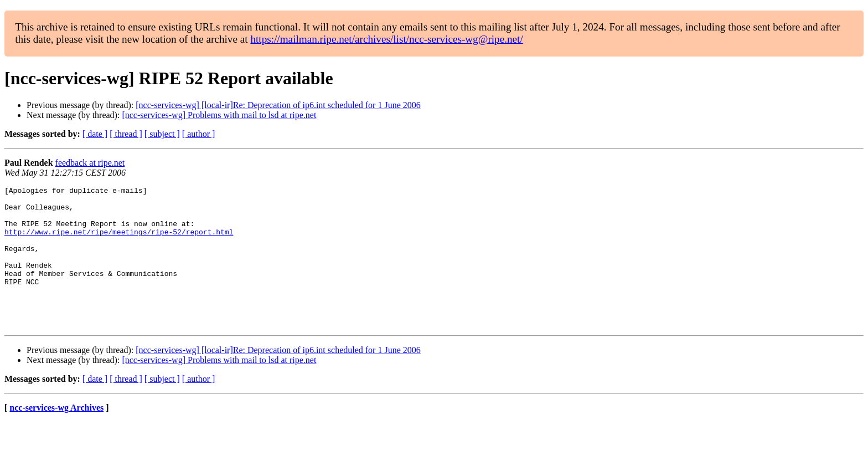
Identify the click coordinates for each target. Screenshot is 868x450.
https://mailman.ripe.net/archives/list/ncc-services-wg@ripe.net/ (386, 39)
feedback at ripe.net (90, 163)
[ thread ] (126, 134)
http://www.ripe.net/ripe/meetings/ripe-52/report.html (119, 242)
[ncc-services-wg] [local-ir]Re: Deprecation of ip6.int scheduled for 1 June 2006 (278, 105)
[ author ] (199, 134)
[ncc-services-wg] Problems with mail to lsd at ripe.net (219, 115)
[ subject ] (162, 134)
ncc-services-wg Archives (56, 436)
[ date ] (95, 134)
